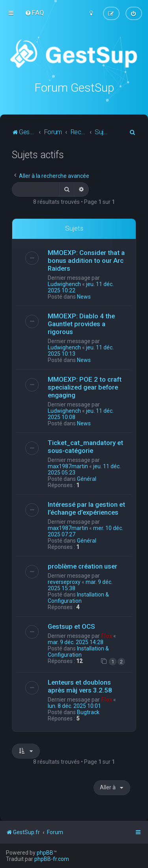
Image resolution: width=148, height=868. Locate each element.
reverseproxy (64, 582)
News (84, 297)
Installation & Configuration (78, 598)
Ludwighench (64, 284)
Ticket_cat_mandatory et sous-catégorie (85, 447)
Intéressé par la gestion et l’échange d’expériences (86, 508)
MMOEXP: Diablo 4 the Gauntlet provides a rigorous (81, 324)
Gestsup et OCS (71, 626)
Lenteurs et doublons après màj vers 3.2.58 (80, 686)
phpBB (45, 853)
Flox (107, 636)
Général (87, 479)
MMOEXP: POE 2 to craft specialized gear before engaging (85, 387)
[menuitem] (35, 13)
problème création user (82, 566)
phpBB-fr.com (52, 859)
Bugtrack (88, 712)
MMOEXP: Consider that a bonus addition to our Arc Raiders (86, 260)
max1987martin (68, 466)
